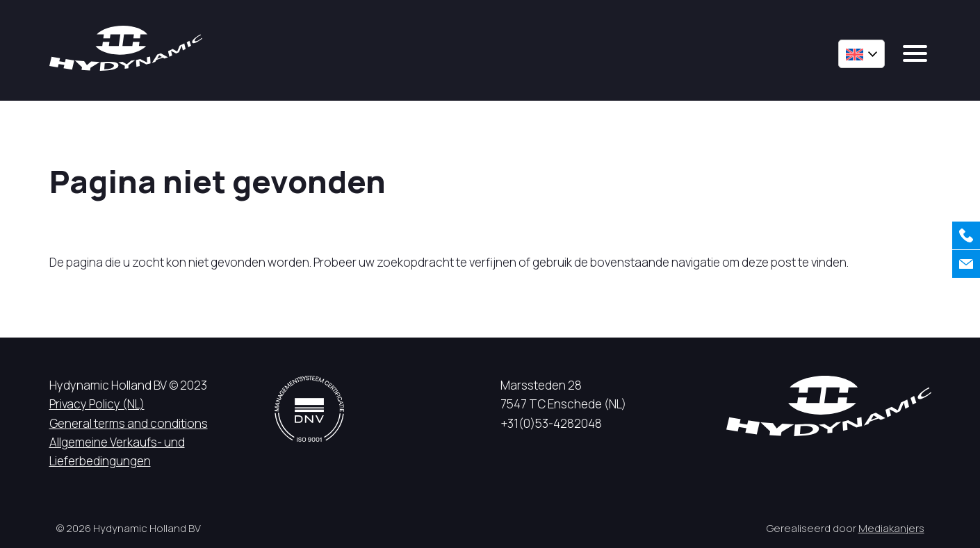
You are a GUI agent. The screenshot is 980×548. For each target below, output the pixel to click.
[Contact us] (966, 264)
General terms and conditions (129, 423)
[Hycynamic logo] (126, 48)
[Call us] (966, 235)
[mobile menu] (915, 53)
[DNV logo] (309, 409)
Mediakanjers (891, 528)
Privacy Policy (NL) (97, 404)
